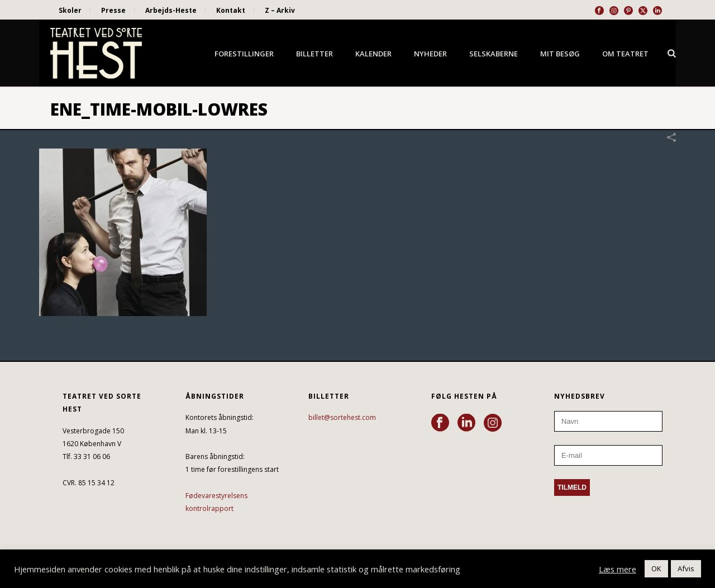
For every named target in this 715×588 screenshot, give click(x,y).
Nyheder (430, 54)
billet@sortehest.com (342, 417)
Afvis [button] (686, 568)
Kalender (373, 54)
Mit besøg (560, 54)
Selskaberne (494, 54)
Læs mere (618, 569)
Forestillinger (244, 54)
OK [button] (656, 568)
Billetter (314, 54)
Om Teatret (625, 54)
